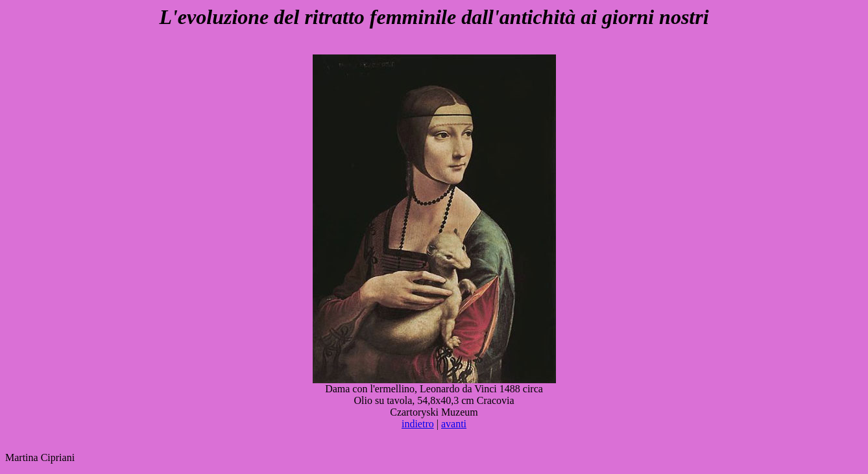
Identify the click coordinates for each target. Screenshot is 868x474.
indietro (418, 424)
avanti (454, 424)
